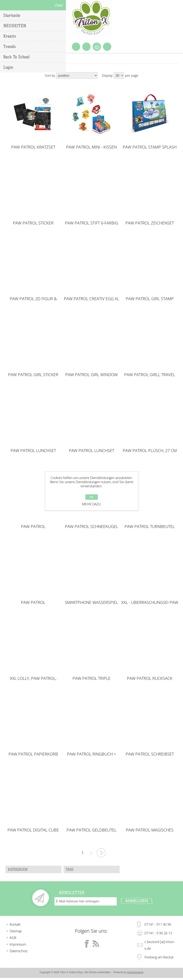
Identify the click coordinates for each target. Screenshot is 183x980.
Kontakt (15, 924)
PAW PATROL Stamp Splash (150, 147)
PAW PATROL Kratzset (33, 147)
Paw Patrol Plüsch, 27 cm (150, 451)
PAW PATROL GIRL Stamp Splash (150, 299)
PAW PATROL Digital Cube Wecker (33, 830)
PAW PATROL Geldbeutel (91, 830)
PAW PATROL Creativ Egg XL (91, 299)
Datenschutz (19, 951)
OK (91, 497)
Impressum (18, 944)
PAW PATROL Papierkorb (33, 754)
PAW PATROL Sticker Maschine (33, 223)
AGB (13, 938)
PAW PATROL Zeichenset (150, 223)
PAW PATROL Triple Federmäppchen (91, 678)
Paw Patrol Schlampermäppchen (33, 527)
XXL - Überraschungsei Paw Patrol (150, 602)
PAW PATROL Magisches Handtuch (150, 830)
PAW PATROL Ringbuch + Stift (91, 754)
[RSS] (96, 944)
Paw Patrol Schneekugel (91, 527)
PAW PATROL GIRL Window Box (91, 375)
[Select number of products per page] (119, 76)
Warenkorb (97, 47)
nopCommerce (135, 972)
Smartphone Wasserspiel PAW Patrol (91, 602)
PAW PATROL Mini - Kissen (91, 147)
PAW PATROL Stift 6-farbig (91, 223)
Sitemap (16, 931)
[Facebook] (87, 944)
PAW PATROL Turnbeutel (150, 527)
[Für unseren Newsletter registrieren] (86, 901)
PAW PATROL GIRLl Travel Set (150, 375)
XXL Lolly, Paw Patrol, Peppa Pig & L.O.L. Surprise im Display (33, 678)
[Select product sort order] (77, 76)
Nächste (101, 853)
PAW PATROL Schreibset (150, 754)
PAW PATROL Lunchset (33, 451)
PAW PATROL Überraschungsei (33, 602)
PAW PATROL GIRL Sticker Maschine (33, 375)
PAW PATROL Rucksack (150, 678)
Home (9, 60)
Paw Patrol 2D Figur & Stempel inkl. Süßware (33, 299)
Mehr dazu (91, 504)
